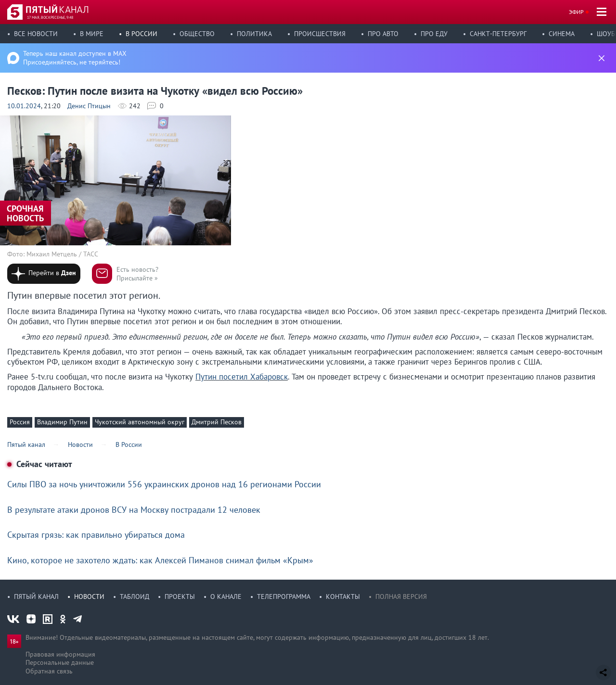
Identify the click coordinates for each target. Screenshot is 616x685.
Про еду (434, 34)
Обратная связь (49, 671)
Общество (197, 34)
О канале (226, 596)
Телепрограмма (284, 596)
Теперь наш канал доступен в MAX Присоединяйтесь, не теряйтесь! (75, 58)
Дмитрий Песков (217, 422)
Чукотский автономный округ (140, 422)
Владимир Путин (62, 422)
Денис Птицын (89, 106)
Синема (562, 34)
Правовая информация (60, 654)
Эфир (576, 12)
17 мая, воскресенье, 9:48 (50, 17)
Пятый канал (36, 596)
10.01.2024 (24, 106)
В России (141, 34)
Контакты (343, 596)
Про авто (383, 34)
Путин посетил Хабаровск (242, 377)
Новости (89, 596)
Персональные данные (60, 662)
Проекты (180, 596)
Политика (254, 34)
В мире (92, 34)
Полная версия (401, 596)
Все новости (36, 34)
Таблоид (135, 596)
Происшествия (320, 34)
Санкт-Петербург (498, 34)
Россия (20, 422)
